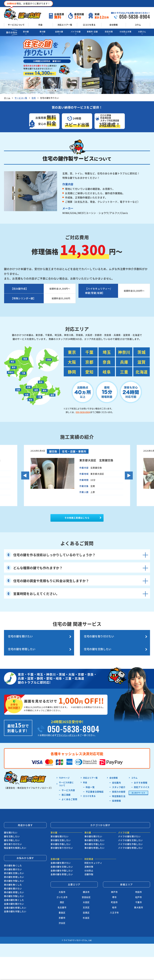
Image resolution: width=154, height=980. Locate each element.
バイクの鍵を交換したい (130, 836)
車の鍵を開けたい (13, 885)
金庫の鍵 (59, 32)
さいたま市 (62, 893)
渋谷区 (62, 919)
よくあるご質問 (69, 795)
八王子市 (114, 909)
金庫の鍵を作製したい (15, 908)
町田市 (114, 899)
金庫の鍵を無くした (14, 896)
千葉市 (139, 899)
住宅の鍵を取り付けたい (58, 641)
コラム (138, 25)
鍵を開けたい (11, 829)
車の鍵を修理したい (14, 889)
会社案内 (116, 779)
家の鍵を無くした (13, 862)
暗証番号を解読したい (15, 844)
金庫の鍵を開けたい (14, 900)
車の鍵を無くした (13, 881)
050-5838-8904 (83, 412)
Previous (25, 475)
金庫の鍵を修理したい (15, 904)
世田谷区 (86, 893)
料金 (41, 25)
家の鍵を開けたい (13, 866)
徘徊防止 (89, 867)
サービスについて (16, 25)
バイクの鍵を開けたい (129, 833)
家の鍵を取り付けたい (62, 844)
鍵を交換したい (12, 833)
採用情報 (116, 797)
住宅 (34, 98)
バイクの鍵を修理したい (130, 844)
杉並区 (86, 914)
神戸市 (114, 888)
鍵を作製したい (12, 836)
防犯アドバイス (142, 783)
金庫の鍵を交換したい (62, 863)
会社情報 (114, 25)
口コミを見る (89, 25)
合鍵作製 (89, 871)
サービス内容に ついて (66, 780)
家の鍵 (26, 32)
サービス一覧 (21, 98)
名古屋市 (62, 904)
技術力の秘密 (119, 788)
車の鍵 (42, 32)
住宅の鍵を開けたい (20, 639)
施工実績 (66, 791)
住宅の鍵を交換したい (132, 641)
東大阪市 (139, 904)
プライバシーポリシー (67, 732)
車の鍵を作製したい (14, 892)
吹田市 (139, 888)
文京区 (86, 904)
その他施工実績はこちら (77, 519)
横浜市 (86, 888)
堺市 (114, 893)
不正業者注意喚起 (95, 788)
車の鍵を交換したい (94, 836)
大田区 (86, 899)
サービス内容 (68, 786)
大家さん (142, 32)
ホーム (7, 98)
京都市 (62, 914)
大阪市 (62, 888)
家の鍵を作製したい (14, 877)
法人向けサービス (138, 789)
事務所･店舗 (92, 32)
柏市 (114, 904)
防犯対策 (109, 32)
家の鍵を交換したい (14, 869)
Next (129, 475)
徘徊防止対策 (126, 32)
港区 (62, 899)
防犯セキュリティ (93, 859)
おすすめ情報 (141, 779)
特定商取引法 (119, 792)
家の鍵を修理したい (14, 873)
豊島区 (62, 909)
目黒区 (86, 909)
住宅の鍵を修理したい (95, 641)
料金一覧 (90, 783)
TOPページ (64, 774)
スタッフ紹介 (119, 783)
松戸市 (139, 893)
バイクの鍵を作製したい (130, 840)
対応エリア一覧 (65, 25)
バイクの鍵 (76, 32)
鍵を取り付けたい (13, 840)
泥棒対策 (89, 863)
